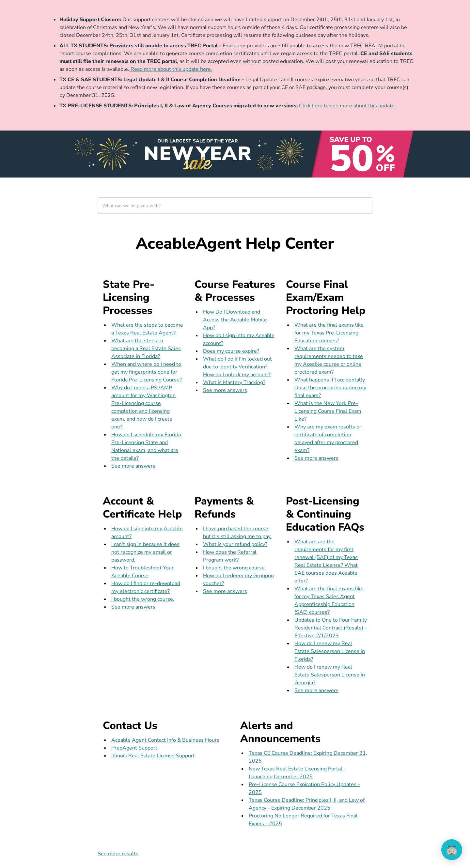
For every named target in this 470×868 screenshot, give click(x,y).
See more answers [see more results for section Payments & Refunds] (225, 591)
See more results (118, 854)
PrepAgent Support (134, 748)
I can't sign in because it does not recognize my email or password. (145, 552)
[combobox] (235, 206)
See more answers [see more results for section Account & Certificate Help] (133, 607)
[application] (452, 850)
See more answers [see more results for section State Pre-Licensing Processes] (133, 466)
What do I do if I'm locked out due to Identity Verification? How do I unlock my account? (237, 367)
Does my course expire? (231, 351)
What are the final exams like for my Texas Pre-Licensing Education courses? (329, 333)
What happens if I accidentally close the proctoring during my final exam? (330, 388)
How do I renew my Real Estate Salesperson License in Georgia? (330, 675)
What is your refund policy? (235, 544)
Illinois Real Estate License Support (153, 756)
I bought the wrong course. (143, 599)
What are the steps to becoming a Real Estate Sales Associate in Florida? (146, 349)
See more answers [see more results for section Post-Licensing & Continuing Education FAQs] (316, 690)
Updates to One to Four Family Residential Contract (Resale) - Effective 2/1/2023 (331, 628)
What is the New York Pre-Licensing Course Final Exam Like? (328, 411)
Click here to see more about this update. (347, 106)
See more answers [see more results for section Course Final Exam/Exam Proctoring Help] (316, 458)
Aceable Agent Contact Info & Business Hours (165, 740)
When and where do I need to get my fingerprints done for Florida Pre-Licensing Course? (147, 372)
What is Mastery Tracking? (234, 382)
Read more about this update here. (171, 69)
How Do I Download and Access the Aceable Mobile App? (235, 320)
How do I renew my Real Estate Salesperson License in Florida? (330, 651)
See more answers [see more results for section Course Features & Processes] (225, 390)
